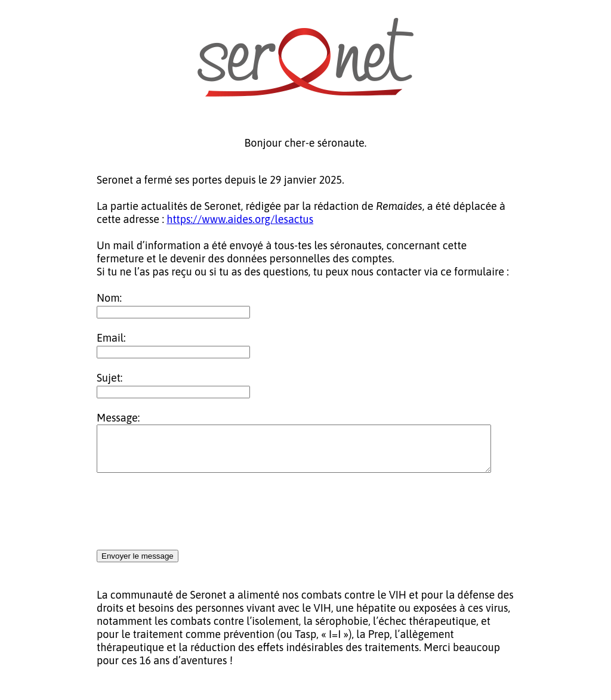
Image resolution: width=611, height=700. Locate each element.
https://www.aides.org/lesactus (240, 219)
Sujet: (109, 378)
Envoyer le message (138, 565)
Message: (118, 418)
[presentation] (187, 521)
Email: (111, 338)
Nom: (109, 298)
